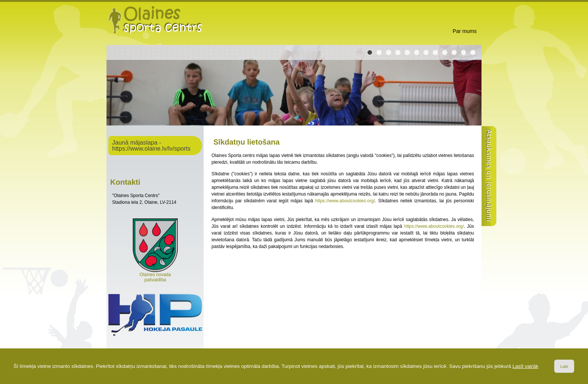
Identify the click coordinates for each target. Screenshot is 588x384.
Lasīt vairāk (525, 366)
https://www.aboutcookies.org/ (345, 201)
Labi (564, 366)
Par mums (465, 31)
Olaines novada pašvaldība (155, 275)
